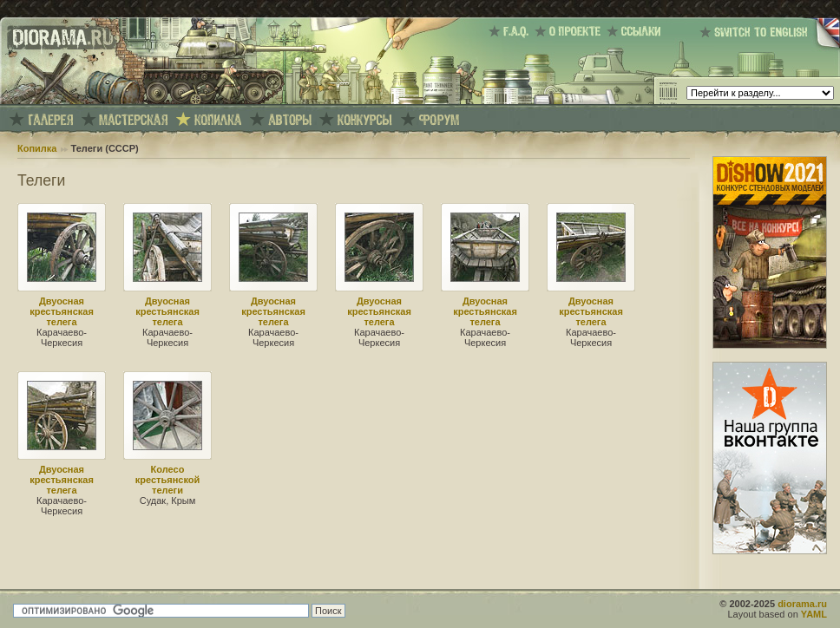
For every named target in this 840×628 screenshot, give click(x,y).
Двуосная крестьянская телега (62, 311)
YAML (814, 614)
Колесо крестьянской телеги (168, 480)
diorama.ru (802, 604)
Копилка (37, 148)
